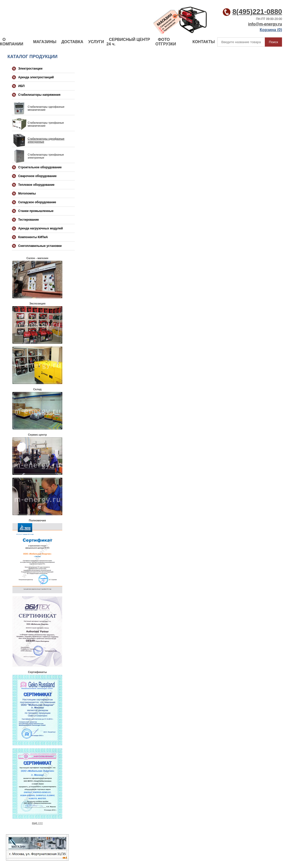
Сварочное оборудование (37, 176)
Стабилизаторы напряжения (39, 95)
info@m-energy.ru (265, 24)
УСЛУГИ (96, 42)
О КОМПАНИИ (12, 42)
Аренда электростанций (36, 77)
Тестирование (29, 220)
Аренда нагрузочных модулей (40, 228)
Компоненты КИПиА (33, 237)
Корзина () (271, 30)
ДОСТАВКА (72, 42)
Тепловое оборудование (36, 185)
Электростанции (30, 69)
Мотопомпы (27, 193)
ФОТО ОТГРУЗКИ (166, 42)
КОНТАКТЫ (204, 42)
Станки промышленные (36, 211)
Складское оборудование (37, 202)
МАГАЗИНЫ (45, 42)
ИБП (21, 86)
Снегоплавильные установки (40, 246)
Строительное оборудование (40, 167)
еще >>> (37, 823)
